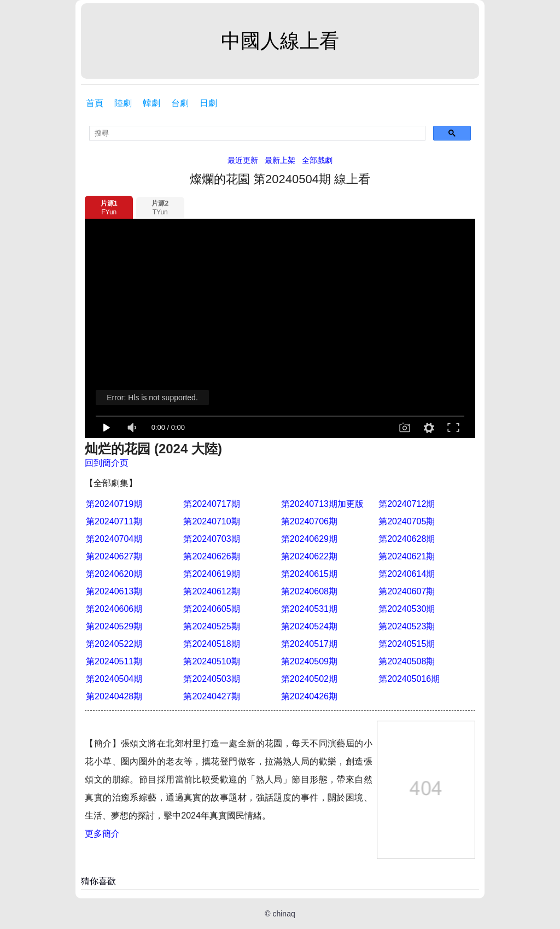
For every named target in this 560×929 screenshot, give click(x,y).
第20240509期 (309, 661)
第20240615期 (309, 574)
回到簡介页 (107, 463)
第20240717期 (211, 504)
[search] (257, 133)
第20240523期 (407, 626)
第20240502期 (309, 679)
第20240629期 (309, 539)
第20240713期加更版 (322, 504)
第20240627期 (114, 556)
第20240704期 (114, 539)
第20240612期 (211, 591)
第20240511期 (114, 661)
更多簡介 (102, 834)
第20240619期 (211, 574)
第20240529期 (114, 626)
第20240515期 (407, 644)
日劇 (208, 103)
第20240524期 (309, 626)
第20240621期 (407, 556)
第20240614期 (407, 574)
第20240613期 (114, 591)
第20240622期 (309, 556)
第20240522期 (114, 644)
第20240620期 (114, 574)
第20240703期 (211, 539)
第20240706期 (309, 521)
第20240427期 (211, 696)
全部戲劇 (317, 160)
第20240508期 (407, 661)
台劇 (180, 103)
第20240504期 (114, 679)
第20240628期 (407, 539)
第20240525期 (211, 626)
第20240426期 (309, 696)
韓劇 (151, 103)
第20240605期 (211, 609)
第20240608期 (309, 591)
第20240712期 (407, 504)
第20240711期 (114, 521)
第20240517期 (309, 644)
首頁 (95, 103)
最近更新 (243, 160)
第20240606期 (114, 609)
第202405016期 (409, 679)
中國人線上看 (280, 41)
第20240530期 (407, 609)
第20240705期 (407, 521)
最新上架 (280, 160)
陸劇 (123, 103)
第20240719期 (114, 504)
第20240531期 (309, 609)
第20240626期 (211, 556)
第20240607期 (407, 591)
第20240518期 (211, 644)
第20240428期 (114, 696)
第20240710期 (211, 521)
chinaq (284, 914)
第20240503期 (211, 679)
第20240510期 (211, 661)
